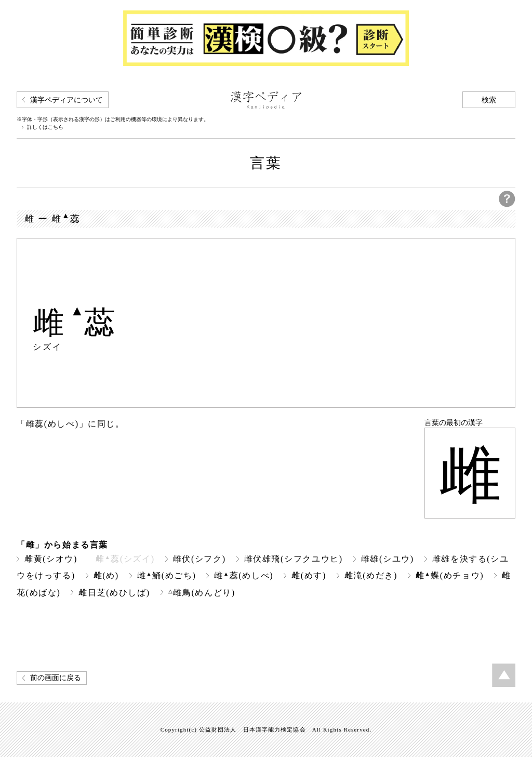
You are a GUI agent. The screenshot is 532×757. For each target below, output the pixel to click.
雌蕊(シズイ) (125, 559)
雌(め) (106, 575)
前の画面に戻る (56, 678)
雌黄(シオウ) (51, 559)
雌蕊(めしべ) (244, 575)
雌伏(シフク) (199, 559)
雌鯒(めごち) (167, 575)
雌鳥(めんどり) (202, 593)
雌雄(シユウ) (388, 559)
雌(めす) (309, 575)
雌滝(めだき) (371, 575)
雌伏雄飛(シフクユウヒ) (294, 559)
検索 (489, 100)
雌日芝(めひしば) (114, 593)
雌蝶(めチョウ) (450, 575)
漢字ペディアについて (66, 100)
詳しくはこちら (45, 127)
